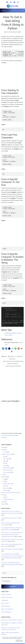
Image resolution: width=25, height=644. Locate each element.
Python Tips (12, 359)
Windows (5, 490)
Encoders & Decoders (7, 597)
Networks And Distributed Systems (10, 493)
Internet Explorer (7, 484)
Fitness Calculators (6, 594)
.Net (4, 479)
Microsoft (4, 477)
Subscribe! (12, 586)
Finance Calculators (6, 612)
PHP (4, 463)
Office (4, 486)
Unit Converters (5, 603)
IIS (4, 481)
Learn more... (19, 638)
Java (4, 497)
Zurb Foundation (7, 472)
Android (3, 447)
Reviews (3, 504)
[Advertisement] (13, 76)
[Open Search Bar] (23, 11)
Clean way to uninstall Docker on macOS (11, 620)
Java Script (6, 459)
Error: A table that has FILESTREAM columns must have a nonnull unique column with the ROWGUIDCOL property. (12, 556)
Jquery (5, 461)
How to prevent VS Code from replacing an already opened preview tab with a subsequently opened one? (12, 535)
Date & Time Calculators (7, 609)
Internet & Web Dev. (6, 454)
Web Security (6, 470)
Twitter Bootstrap (7, 468)
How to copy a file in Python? (13, 366)
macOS (5, 452)
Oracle (3, 495)
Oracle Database (7, 499)
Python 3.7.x (13, 356)
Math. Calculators (6, 606)
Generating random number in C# (10, 518)
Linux (3, 475)
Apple (3, 450)
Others (3, 502)
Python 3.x (20, 356)
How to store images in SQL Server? (10, 549)
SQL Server (6, 488)
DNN (4, 456)
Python (5, 356)
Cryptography (5, 600)
